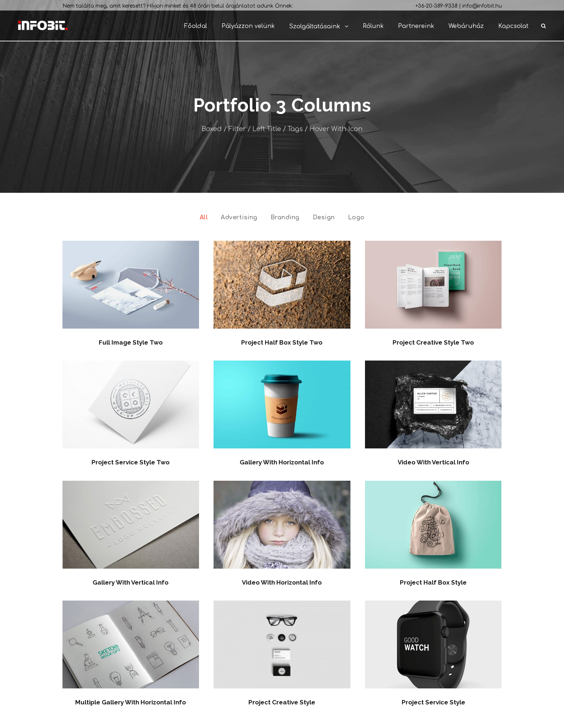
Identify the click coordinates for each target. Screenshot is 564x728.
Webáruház (466, 26)
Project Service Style (433, 702)
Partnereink (416, 26)
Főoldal (196, 26)
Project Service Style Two (131, 462)
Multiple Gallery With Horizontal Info (131, 702)
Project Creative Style (282, 702)
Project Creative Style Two (433, 342)
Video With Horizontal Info (282, 582)
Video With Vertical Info (433, 462)
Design (324, 217)
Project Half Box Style (433, 582)
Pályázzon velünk (248, 26)
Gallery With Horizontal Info (282, 462)
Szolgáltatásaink (315, 27)
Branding (285, 217)
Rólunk (373, 26)
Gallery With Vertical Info (131, 582)
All (204, 217)
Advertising (239, 217)
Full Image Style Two (131, 342)
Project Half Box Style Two (282, 342)
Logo (356, 217)
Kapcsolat (513, 26)
